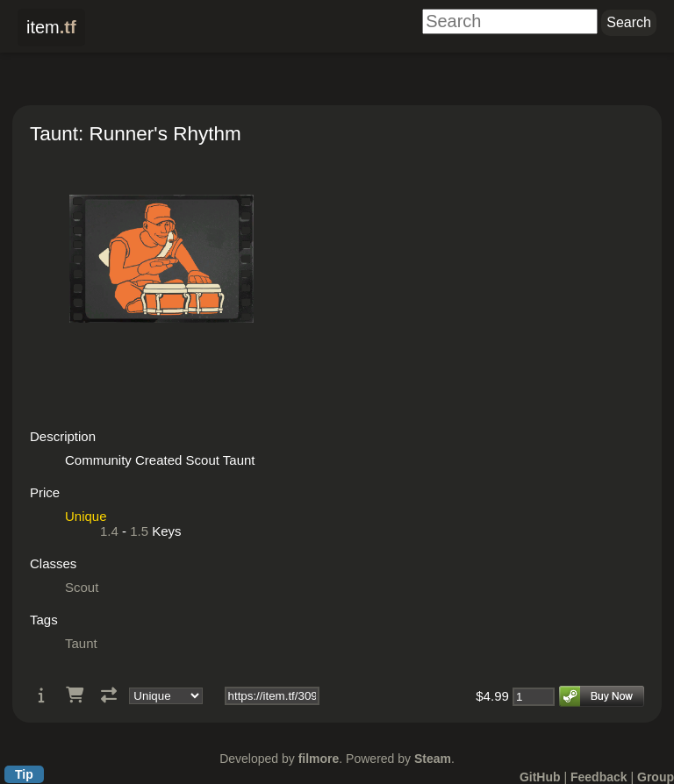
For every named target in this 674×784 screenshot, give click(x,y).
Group (656, 777)
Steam (433, 759)
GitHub (540, 777)
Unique (86, 516)
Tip (24, 774)
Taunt (81, 643)
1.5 (139, 531)
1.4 (109, 531)
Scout (82, 587)
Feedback (599, 777)
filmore (319, 759)
